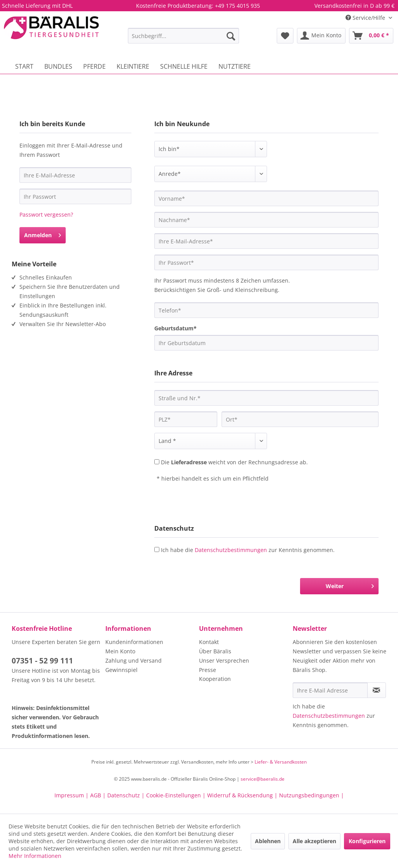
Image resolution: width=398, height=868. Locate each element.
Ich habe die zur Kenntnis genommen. (248, 550)
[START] (24, 66)
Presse (208, 670)
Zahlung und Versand (134, 661)
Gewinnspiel (121, 670)
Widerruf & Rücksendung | (243, 795)
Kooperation (215, 679)
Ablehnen (268, 841)
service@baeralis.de (263, 779)
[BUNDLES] (58, 66)
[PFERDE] (94, 66)
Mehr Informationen (35, 856)
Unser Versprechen (224, 661)
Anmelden (43, 234)
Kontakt (209, 642)
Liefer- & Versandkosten (281, 762)
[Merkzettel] (285, 36)
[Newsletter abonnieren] (377, 690)
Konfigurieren (367, 841)
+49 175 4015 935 (237, 6)
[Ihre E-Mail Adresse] (330, 690)
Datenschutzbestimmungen (231, 550)
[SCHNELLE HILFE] (184, 66)
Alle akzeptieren (314, 841)
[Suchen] (231, 36)
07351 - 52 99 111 (42, 661)
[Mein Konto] (321, 36)
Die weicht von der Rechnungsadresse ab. (234, 462)
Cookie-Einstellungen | (177, 795)
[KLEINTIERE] (133, 66)
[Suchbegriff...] (184, 36)
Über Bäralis (215, 651)
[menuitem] (184, 36)
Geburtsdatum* (175, 328)
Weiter (350, 585)
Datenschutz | (127, 795)
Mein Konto (120, 651)
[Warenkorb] (371, 36)
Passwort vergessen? (46, 214)
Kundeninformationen (134, 642)
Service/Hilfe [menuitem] (366, 18)
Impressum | (72, 795)
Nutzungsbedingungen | (312, 795)
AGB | (99, 795)
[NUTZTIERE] (235, 66)
